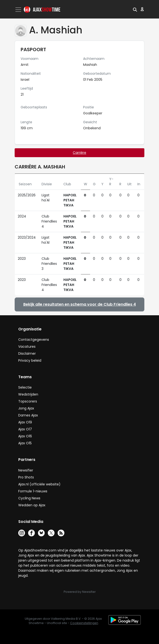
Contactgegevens (34, 340)
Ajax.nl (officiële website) (39, 484)
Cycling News (29, 498)
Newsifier (26, 470)
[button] (135, 9)
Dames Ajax (28, 415)
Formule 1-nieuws (33, 491)
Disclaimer (27, 353)
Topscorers (28, 401)
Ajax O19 (25, 422)
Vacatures (27, 347)
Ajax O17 (25, 429)
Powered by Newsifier (80, 592)
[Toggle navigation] (19, 10)
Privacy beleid (30, 360)
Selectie (25, 387)
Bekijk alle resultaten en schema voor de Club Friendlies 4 (80, 304)
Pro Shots (26, 477)
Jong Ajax (26, 408)
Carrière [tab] (79, 153)
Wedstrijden (28, 394)
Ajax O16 (25, 436)
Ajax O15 (25, 443)
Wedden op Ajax (32, 505)
